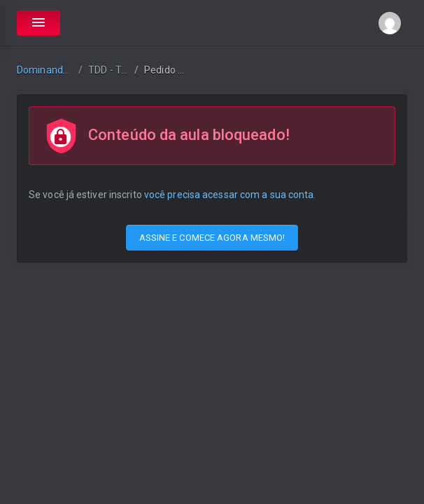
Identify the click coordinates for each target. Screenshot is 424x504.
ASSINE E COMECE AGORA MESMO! (212, 238)
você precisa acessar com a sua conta (229, 195)
